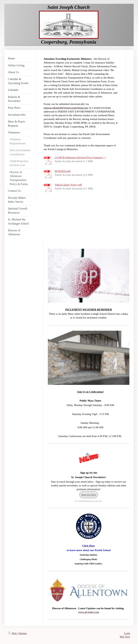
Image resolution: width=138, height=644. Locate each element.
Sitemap (23, 633)
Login (127, 633)
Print (13, 633)
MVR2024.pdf (63, 171)
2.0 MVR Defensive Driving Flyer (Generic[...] (80, 157)
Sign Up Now (89, 495)
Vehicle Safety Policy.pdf (68, 185)
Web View (125, 637)
